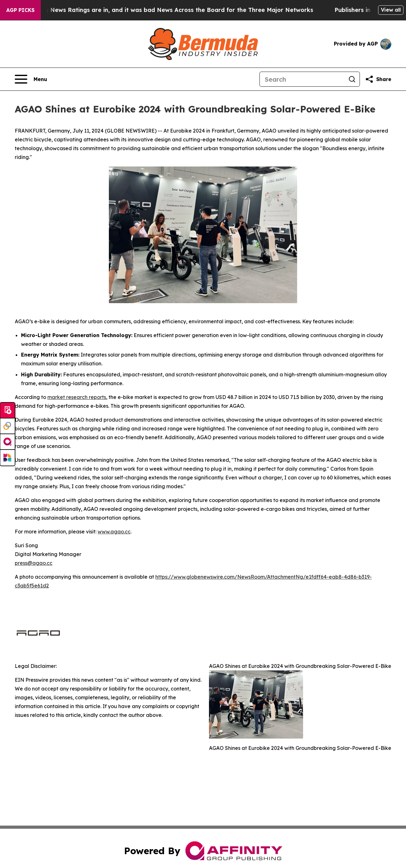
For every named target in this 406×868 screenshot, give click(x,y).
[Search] (302, 79)
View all (391, 10)
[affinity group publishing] (8, 442)
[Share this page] (378, 79)
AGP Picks (20, 10)
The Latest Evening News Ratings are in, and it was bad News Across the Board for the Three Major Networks (165, 10)
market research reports (77, 397)
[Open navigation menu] (31, 79)
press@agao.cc (34, 563)
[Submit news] (8, 411)
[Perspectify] (8, 426)
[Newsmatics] (8, 458)
